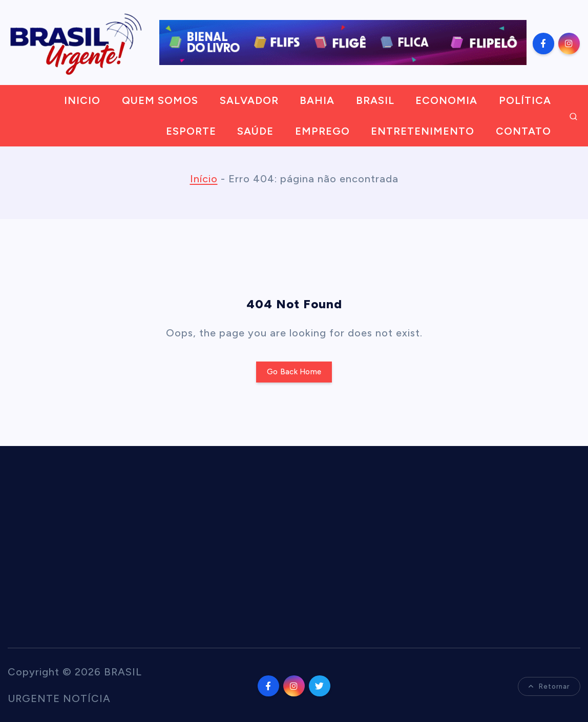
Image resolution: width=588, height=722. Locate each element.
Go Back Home (294, 372)
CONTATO (523, 131)
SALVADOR (249, 100)
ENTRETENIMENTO (423, 131)
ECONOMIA (446, 100)
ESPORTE (191, 131)
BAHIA (317, 100)
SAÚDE (255, 131)
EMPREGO (322, 131)
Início (204, 179)
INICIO (82, 100)
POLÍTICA (525, 100)
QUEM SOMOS (160, 100)
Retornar (549, 686)
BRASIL (375, 100)
